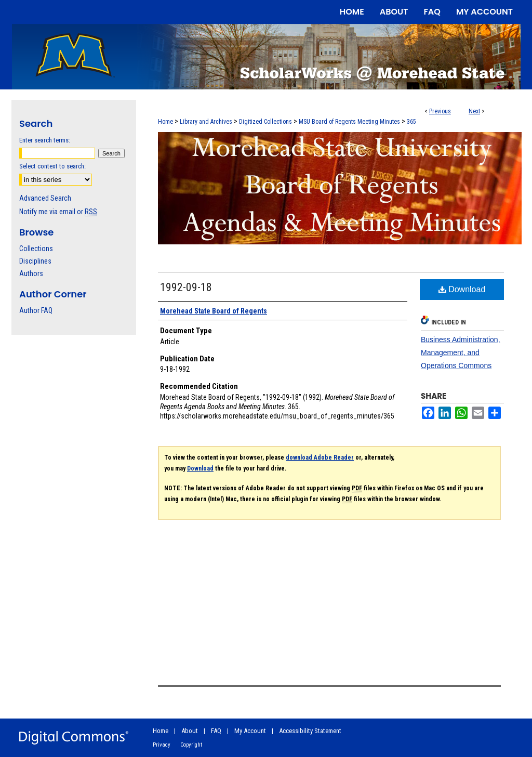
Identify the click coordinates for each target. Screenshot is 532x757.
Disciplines (35, 261)
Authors (31, 273)
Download (462, 289)
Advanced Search (45, 198)
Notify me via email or (58, 212)
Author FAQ (36, 310)
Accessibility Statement (310, 731)
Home (165, 122)
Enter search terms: (45, 140)
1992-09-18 (186, 287)
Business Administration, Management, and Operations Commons (461, 353)
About (190, 731)
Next (474, 111)
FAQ (216, 731)
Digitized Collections (265, 122)
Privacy (162, 745)
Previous (440, 111)
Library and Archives (206, 122)
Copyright (191, 745)
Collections (36, 249)
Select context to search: (52, 166)
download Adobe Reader (320, 458)
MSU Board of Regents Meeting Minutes (349, 122)
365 (411, 122)
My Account (250, 731)
